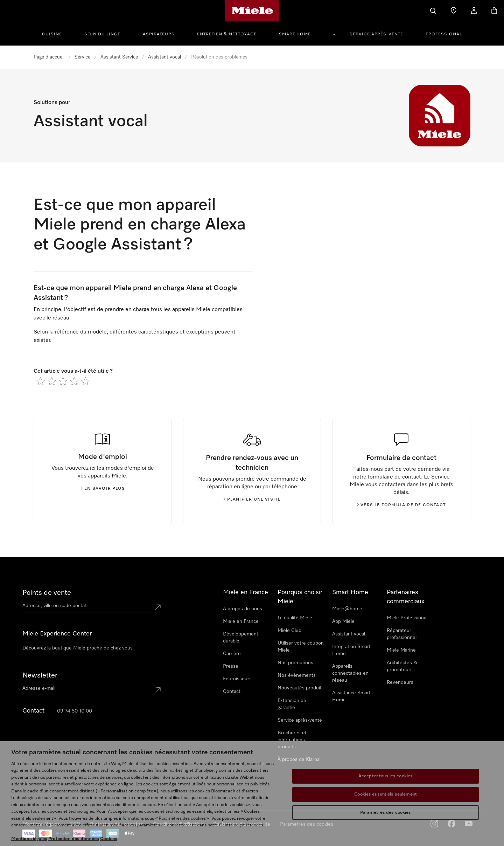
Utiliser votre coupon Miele (301, 647)
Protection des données (117, 824)
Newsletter (40, 675)
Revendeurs (400, 682)
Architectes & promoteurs (402, 666)
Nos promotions (295, 663)
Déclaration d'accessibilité (242, 824)
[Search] (433, 11)
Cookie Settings (297, 824)
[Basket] (494, 11)
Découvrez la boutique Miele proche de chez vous (78, 648)
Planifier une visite (252, 500)
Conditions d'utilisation (178, 824)
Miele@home (347, 609)
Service (82, 57)
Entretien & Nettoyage (227, 34)
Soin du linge (102, 34)
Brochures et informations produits (292, 740)
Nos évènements (297, 675)
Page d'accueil (49, 57)
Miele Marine (401, 650)
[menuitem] (56, 33)
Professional (444, 34)
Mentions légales (41, 824)
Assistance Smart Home (351, 696)
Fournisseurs (237, 679)
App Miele (343, 621)
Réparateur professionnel (402, 634)
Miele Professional (407, 618)
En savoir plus (103, 489)
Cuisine (52, 34)
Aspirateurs (159, 34)
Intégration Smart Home (351, 650)
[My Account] (474, 11)
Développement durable (241, 638)
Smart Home (295, 34)
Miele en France (241, 621)
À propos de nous (243, 609)
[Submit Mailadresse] (158, 690)
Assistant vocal (164, 57)
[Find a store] (454, 11)
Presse (231, 666)
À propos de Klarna (299, 759)
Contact (232, 692)
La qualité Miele (295, 618)
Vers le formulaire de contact (401, 505)
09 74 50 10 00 (75, 711)
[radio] (41, 381)
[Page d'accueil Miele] (252, 11)
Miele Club (289, 631)
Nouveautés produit (300, 688)
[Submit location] (158, 607)
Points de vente (47, 593)
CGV (75, 824)
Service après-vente (376, 34)
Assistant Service (119, 57)
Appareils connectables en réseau (350, 673)
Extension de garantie (292, 704)
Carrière (232, 654)
